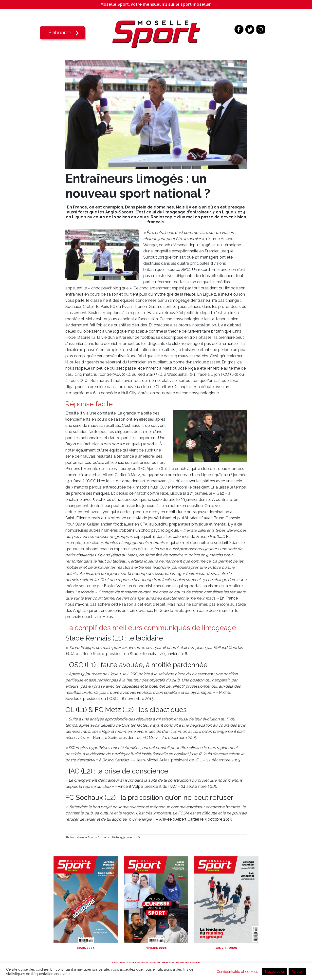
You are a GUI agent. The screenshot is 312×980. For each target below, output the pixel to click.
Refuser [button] (297, 971)
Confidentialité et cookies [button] (237, 971)
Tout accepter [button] (275, 971)
